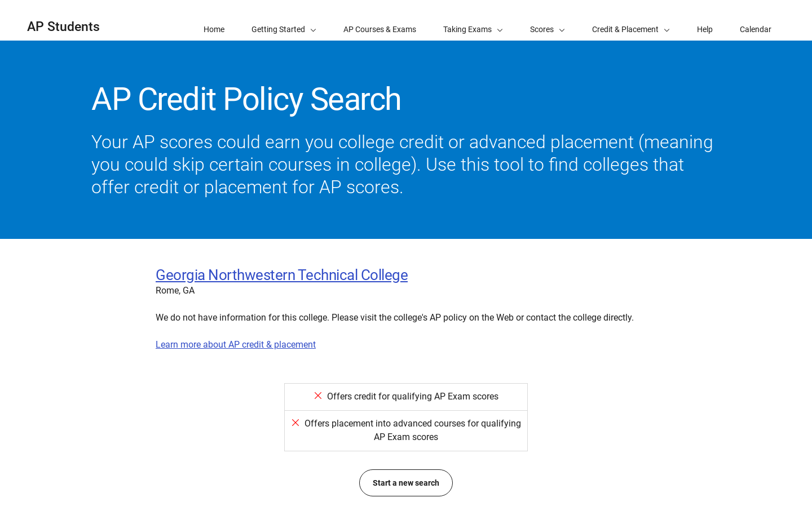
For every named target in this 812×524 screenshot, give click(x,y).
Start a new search (406, 483)
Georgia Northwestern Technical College (282, 275)
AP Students (63, 27)
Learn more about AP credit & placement (236, 345)
